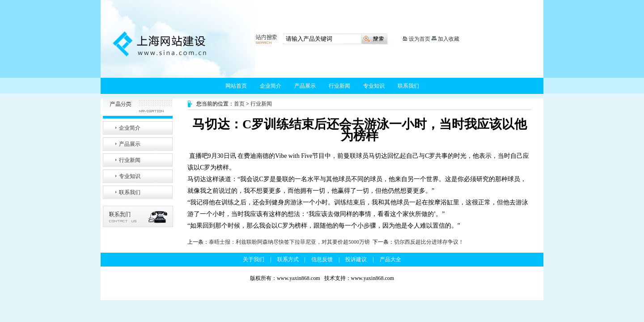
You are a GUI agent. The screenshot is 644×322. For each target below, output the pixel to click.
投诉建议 (356, 259)
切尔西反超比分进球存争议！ (429, 242)
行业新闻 (339, 86)
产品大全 (390, 259)
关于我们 (254, 259)
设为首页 (419, 39)
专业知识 (374, 86)
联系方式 (288, 259)
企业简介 (271, 86)
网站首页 (236, 86)
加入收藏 (449, 39)
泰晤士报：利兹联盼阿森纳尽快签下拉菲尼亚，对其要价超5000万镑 (289, 242)
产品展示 (305, 86)
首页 (239, 104)
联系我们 (408, 86)
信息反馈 (322, 259)
